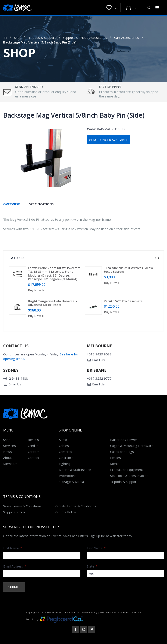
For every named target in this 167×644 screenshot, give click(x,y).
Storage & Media (71, 482)
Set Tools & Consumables (129, 476)
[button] (111, 8)
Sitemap (136, 612)
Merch (115, 464)
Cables (64, 446)
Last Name (96, 548)
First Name (13, 548)
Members (10, 464)
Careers (34, 452)
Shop (18, 37)
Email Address (15, 566)
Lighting (65, 464)
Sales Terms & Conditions (22, 506)
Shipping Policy (14, 512)
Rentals (33, 440)
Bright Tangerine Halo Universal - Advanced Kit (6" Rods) (53, 303)
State (92, 566)
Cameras (65, 452)
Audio (63, 440)
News (7, 452)
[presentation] (156, 258)
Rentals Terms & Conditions (75, 506)
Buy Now (37, 290)
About (8, 458)
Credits (33, 446)
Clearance (66, 458)
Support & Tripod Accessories (85, 37)
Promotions (68, 476)
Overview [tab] (11, 204)
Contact (34, 458)
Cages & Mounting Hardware (132, 446)
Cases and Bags (122, 452)
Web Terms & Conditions (114, 612)
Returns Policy (65, 512)
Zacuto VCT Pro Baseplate (123, 301)
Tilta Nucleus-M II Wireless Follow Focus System (129, 270)
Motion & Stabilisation (75, 470)
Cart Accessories (127, 37)
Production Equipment (127, 470)
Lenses (115, 458)
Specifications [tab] (41, 204)
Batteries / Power (124, 440)
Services (10, 446)
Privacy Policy (89, 612)
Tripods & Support (42, 37)
